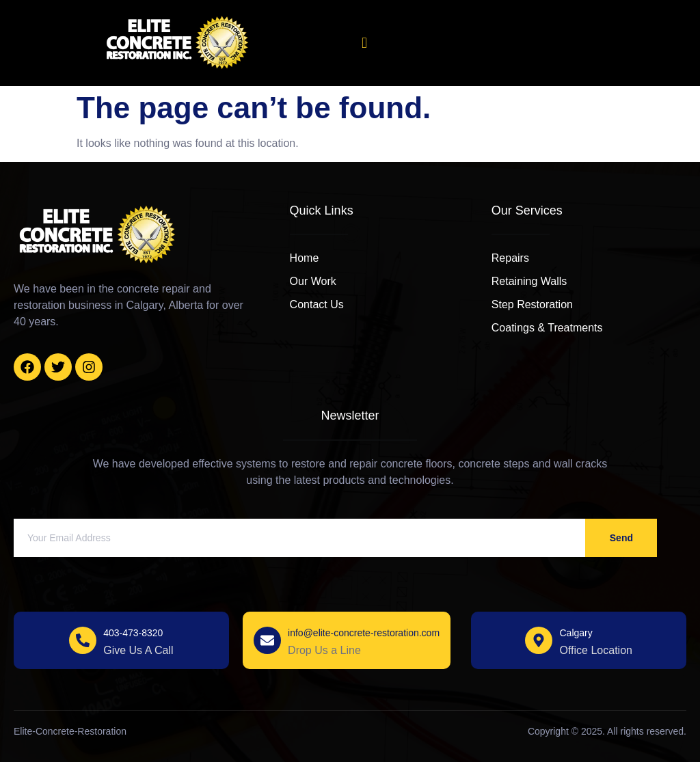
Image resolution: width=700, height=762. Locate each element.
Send (621, 538)
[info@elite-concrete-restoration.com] (267, 640)
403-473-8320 (133, 633)
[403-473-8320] (83, 640)
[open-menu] (364, 43)
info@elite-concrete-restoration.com (364, 633)
